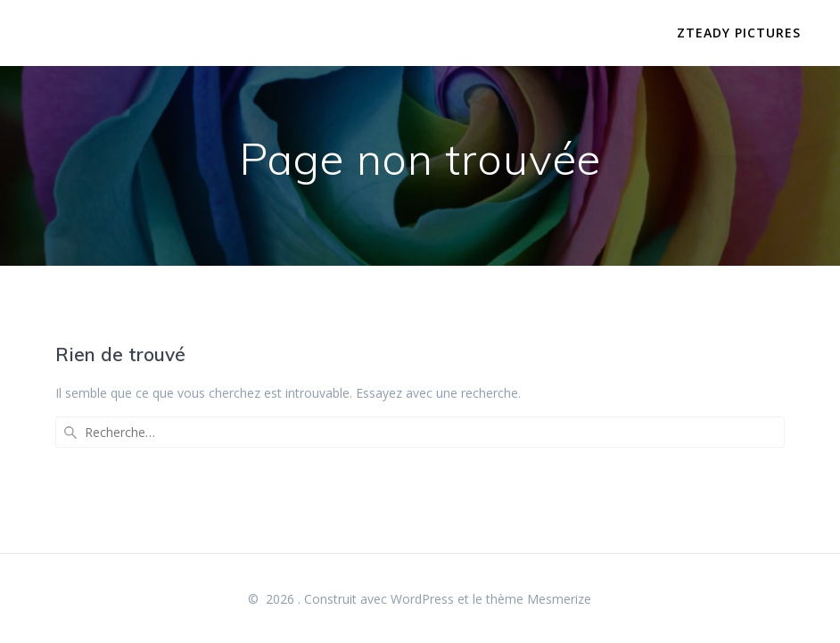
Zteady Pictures (739, 33)
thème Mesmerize (539, 599)
